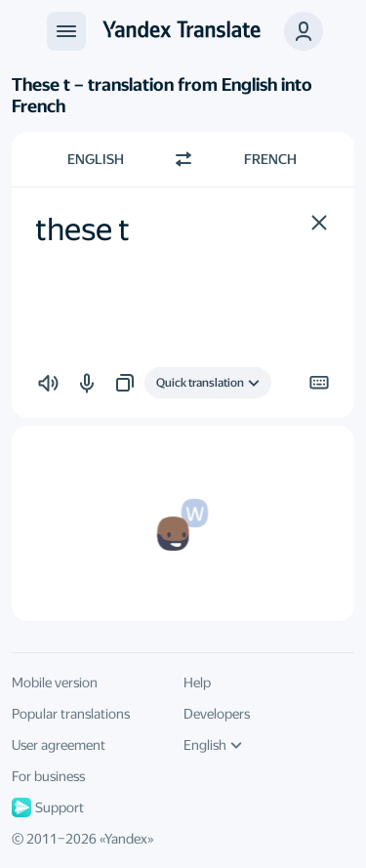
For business (48, 776)
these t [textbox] (82, 229)
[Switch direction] (183, 159)
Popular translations (71, 714)
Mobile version (55, 682)
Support (48, 807)
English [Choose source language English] (96, 159)
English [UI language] (213, 745)
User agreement (59, 745)
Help (197, 682)
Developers (217, 714)
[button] (319, 223)
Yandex (126, 839)
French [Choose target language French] (270, 159)
